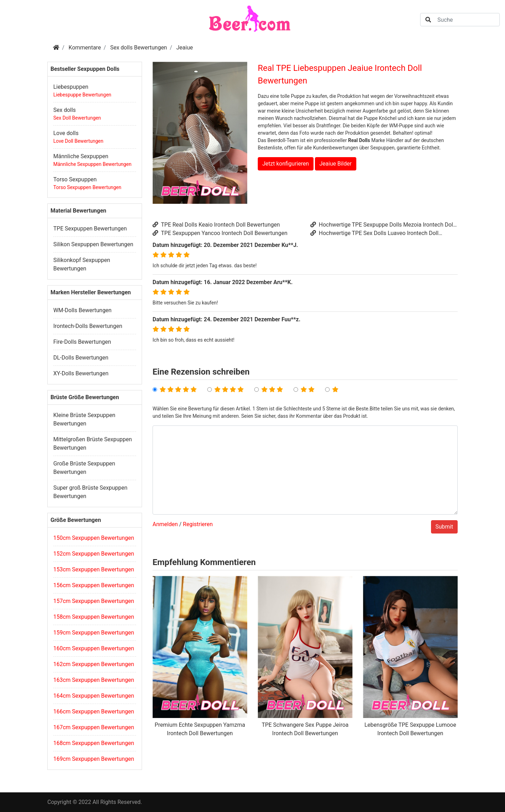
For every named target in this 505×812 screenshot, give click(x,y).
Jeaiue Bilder (336, 164)
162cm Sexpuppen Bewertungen (94, 664)
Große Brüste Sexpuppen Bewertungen (84, 468)
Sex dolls (65, 110)
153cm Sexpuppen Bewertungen (94, 569)
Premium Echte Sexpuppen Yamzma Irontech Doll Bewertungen (200, 729)
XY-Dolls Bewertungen (81, 373)
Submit (444, 527)
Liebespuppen (71, 87)
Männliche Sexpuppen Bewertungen (92, 164)
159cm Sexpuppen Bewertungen (94, 633)
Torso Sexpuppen (75, 179)
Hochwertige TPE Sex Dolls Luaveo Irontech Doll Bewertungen (374, 234)
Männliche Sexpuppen (81, 156)
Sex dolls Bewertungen (139, 48)
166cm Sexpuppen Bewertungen (94, 712)
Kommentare (85, 48)
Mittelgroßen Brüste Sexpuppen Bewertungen (93, 444)
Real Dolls (359, 140)
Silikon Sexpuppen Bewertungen (93, 244)
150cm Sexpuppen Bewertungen (94, 538)
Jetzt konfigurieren (286, 164)
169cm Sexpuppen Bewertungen (94, 759)
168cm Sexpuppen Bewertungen (94, 743)
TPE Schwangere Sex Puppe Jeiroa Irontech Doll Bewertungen (305, 729)
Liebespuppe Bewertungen (82, 95)
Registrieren (198, 524)
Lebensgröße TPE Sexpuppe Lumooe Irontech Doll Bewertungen (410, 729)
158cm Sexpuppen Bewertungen (94, 617)
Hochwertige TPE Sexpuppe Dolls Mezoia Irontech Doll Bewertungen (382, 225)
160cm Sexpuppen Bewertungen (94, 648)
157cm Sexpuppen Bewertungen (94, 601)
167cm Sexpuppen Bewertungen (94, 727)
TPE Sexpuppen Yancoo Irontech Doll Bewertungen (220, 233)
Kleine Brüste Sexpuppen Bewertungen (84, 419)
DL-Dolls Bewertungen (81, 358)
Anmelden (165, 524)
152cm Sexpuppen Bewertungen (94, 554)
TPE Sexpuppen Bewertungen (90, 229)
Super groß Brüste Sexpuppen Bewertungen (90, 492)
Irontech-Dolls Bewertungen (88, 326)
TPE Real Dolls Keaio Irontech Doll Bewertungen (216, 225)
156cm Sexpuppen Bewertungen (94, 585)
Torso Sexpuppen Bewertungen (87, 187)
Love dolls (66, 133)
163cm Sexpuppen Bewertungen (94, 680)
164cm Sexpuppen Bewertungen (94, 696)
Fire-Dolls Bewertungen (82, 342)
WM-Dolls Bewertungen (82, 310)
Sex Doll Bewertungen (77, 118)
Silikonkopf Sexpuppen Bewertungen (82, 264)
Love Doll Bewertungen (78, 141)
